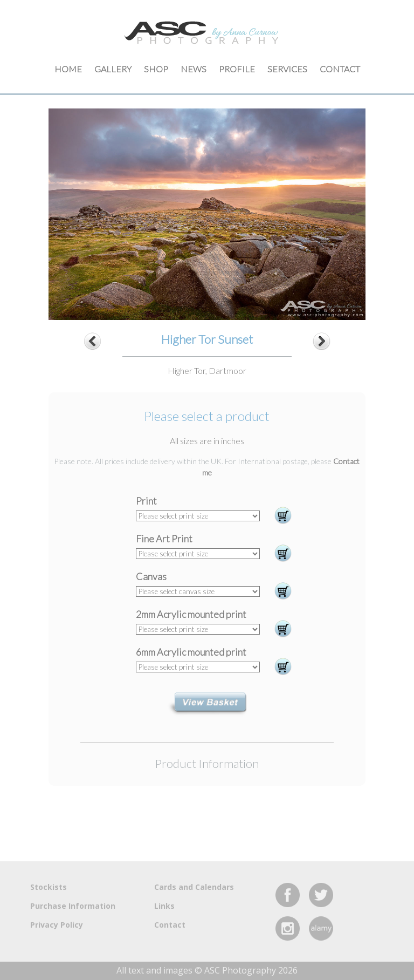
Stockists (49, 887)
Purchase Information (73, 906)
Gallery (113, 69)
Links (164, 906)
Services (287, 69)
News (194, 69)
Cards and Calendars (194, 887)
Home (68, 69)
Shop (156, 69)
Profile (237, 69)
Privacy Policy (57, 925)
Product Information (207, 763)
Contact (340, 69)
